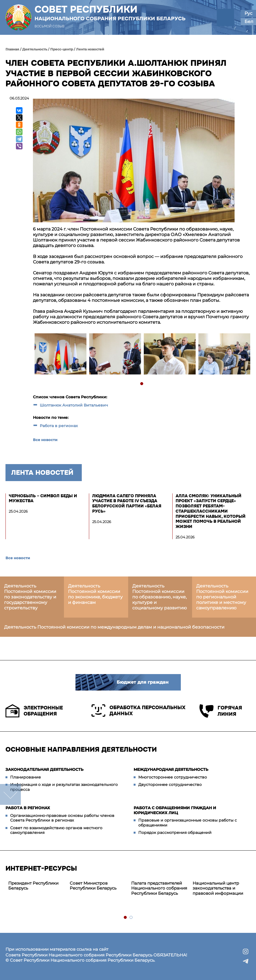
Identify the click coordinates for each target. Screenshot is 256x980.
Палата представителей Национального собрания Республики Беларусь (159, 888)
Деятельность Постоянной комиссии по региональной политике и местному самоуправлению (222, 597)
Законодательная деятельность (44, 769)
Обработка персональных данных (138, 711)
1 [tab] (142, 384)
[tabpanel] (60, 355)
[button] (225, 17)
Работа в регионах (59, 426)
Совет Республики (110, 13)
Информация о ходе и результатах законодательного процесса (64, 787)
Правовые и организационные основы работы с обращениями (188, 823)
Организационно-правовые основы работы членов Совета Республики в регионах (62, 818)
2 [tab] (131, 918)
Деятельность (35, 49)
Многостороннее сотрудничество (173, 777)
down (10, 794)
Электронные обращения (34, 711)
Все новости (45, 440)
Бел (249, 22)
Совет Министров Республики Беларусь (93, 886)
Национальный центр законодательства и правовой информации (218, 888)
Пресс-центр (62, 49)
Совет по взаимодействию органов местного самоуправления (56, 830)
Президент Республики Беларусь (33, 886)
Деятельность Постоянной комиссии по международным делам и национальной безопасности (114, 627)
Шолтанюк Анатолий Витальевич (74, 405)
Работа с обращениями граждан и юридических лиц (175, 810)
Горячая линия (221, 711)
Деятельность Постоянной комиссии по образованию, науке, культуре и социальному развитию (160, 597)
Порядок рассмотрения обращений (175, 833)
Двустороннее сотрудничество (170, 785)
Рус (248, 13)
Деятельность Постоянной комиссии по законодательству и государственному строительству (30, 597)
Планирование (26, 777)
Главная (12, 49)
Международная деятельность (171, 769)
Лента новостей (90, 49)
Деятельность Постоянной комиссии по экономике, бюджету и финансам (95, 594)
